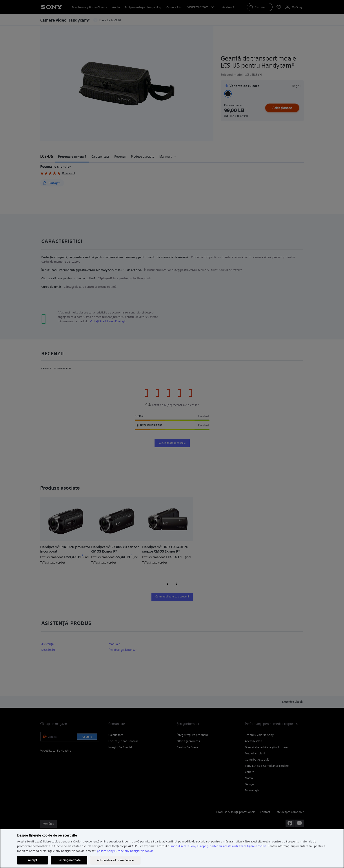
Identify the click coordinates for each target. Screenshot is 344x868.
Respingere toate (69, 860)
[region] (172, 848)
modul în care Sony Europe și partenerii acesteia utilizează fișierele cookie (219, 846)
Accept (33, 860)
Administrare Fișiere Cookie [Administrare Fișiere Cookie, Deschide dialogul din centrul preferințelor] (115, 860)
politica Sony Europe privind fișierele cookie (125, 851)
